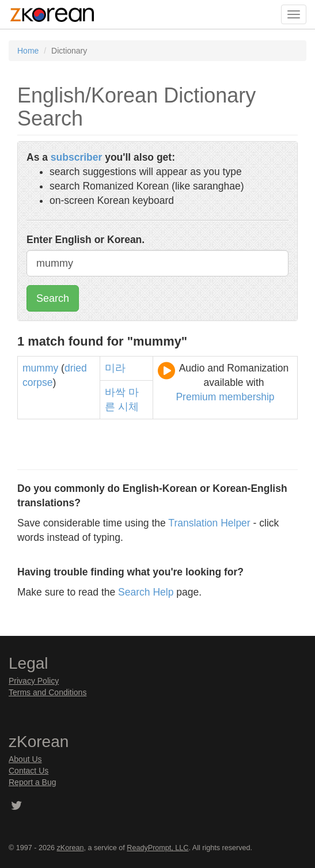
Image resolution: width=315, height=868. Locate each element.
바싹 (115, 392)
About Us (25, 759)
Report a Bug (33, 782)
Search (53, 298)
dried (76, 368)
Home (28, 51)
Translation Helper (209, 523)
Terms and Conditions (48, 692)
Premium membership (225, 397)
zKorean (71, 848)
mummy (40, 368)
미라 (115, 368)
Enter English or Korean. (86, 240)
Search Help (146, 592)
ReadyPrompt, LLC (157, 848)
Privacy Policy (34, 681)
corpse (38, 382)
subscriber (76, 157)
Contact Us (29, 771)
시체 (128, 407)
